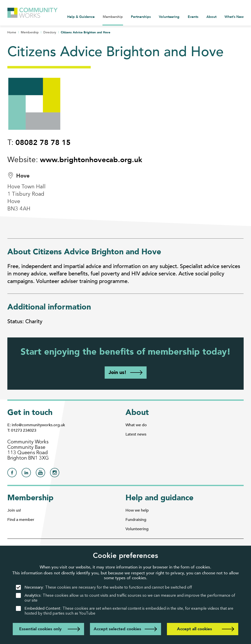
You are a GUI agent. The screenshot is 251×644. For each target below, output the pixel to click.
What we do (136, 425)
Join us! (118, 372)
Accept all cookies (195, 629)
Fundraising (136, 520)
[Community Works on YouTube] (40, 474)
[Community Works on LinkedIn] (26, 474)
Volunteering (137, 529)
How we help (137, 510)
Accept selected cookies (117, 629)
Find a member (21, 520)
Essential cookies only (40, 629)
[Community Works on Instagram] (55, 474)
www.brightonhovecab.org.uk (91, 160)
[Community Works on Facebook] (12, 474)
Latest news (136, 434)
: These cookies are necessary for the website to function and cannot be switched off (104, 587)
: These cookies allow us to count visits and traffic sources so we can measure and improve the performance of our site (125, 598)
